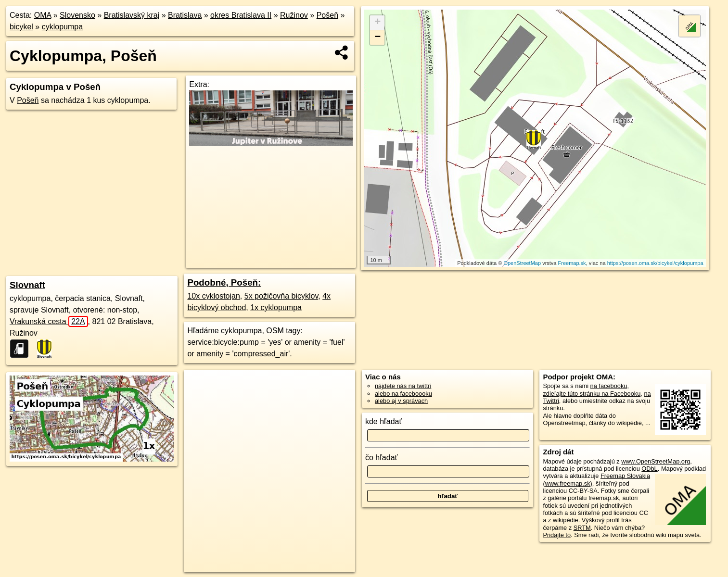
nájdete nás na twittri (403, 386)
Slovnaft (27, 285)
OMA (43, 15)
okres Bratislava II (241, 15)
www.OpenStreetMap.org (656, 461)
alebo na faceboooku (403, 394)
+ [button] (377, 23)
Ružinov (294, 15)
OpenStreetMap (522, 263)
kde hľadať (384, 421)
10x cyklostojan (213, 296)
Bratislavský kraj (132, 15)
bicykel (21, 27)
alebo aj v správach (401, 401)
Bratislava (185, 15)
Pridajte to (557, 535)
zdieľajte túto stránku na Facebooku (592, 394)
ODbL (649, 469)
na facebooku (609, 386)
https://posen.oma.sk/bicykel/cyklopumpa (655, 263)
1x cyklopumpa (276, 307)
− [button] (377, 38)
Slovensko (77, 15)
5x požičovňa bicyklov (281, 296)
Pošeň (327, 15)
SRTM (582, 528)
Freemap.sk (572, 263)
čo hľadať (382, 458)
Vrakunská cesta (49, 321)
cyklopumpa (62, 27)
